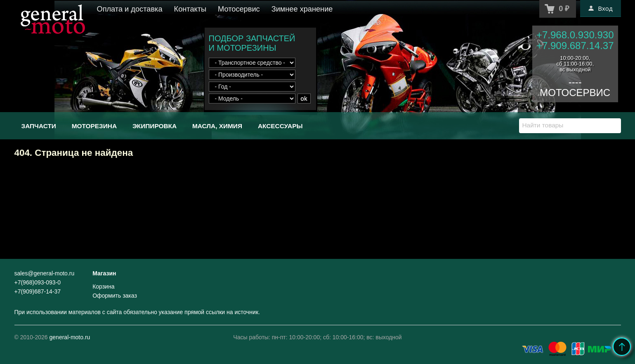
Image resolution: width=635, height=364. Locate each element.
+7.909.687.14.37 (575, 46)
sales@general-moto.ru (45, 273)
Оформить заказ (115, 296)
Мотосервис (239, 9)
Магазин (104, 273)
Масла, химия (217, 126)
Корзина (103, 287)
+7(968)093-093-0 (38, 282)
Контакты (190, 9)
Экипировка (155, 126)
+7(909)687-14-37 (38, 291)
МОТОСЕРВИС (575, 93)
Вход (600, 8)
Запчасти (39, 126)
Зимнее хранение (302, 9)
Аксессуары (280, 126)
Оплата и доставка (130, 9)
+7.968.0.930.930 (575, 35)
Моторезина (94, 126)
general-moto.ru (70, 337)
